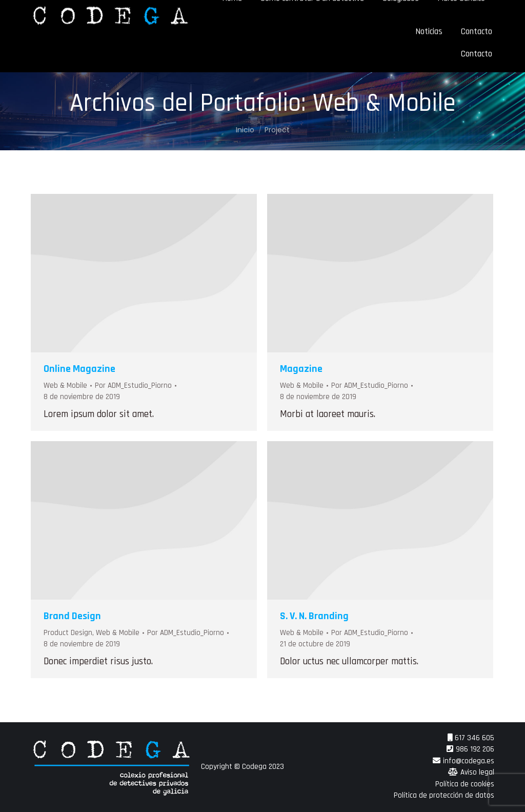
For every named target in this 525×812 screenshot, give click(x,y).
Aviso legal (477, 772)
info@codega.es (469, 761)
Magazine (301, 369)
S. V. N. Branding (314, 616)
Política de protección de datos (444, 795)
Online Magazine (79, 369)
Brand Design (72, 616)
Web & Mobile (65, 385)
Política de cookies (465, 784)
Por (133, 385)
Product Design (68, 633)
